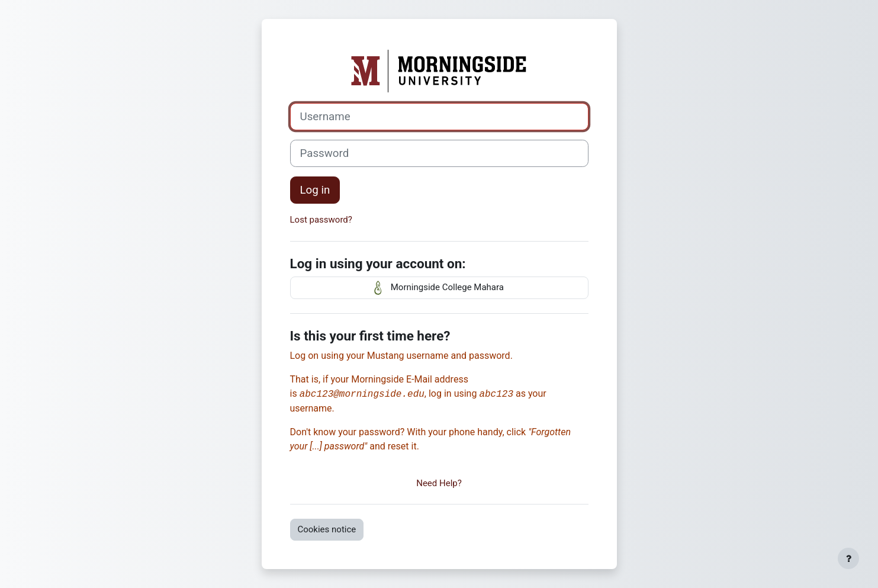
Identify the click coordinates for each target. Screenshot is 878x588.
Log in (315, 190)
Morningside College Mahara (439, 288)
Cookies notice (327, 529)
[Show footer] (848, 558)
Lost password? (321, 220)
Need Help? (439, 483)
